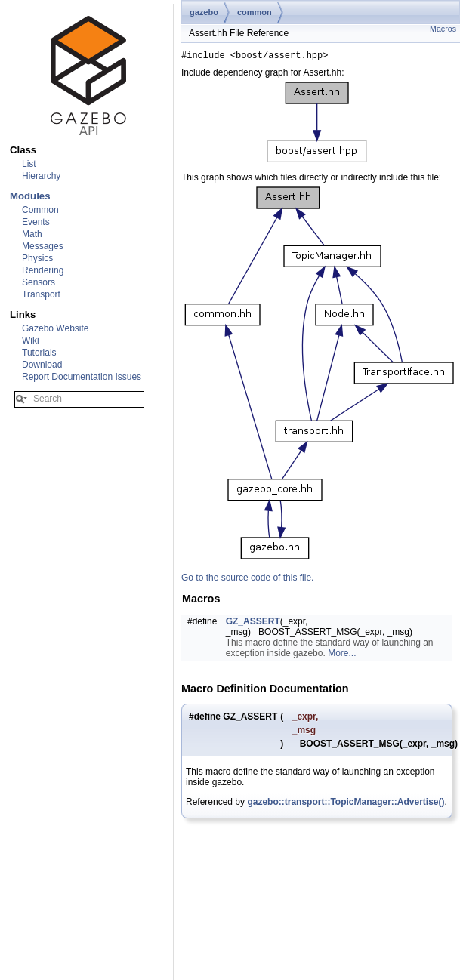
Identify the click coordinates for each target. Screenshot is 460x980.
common (255, 12)
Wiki (31, 341)
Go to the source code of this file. (247, 580)
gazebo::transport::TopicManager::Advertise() (346, 804)
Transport (41, 294)
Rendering (43, 270)
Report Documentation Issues (82, 377)
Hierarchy (41, 176)
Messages (43, 246)
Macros (443, 29)
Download (42, 365)
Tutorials (39, 353)
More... (342, 655)
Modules (30, 196)
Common (40, 210)
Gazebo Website (56, 328)
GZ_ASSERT (253, 624)
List (29, 164)
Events (36, 222)
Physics (37, 258)
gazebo (204, 12)
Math (32, 234)
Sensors (39, 282)
